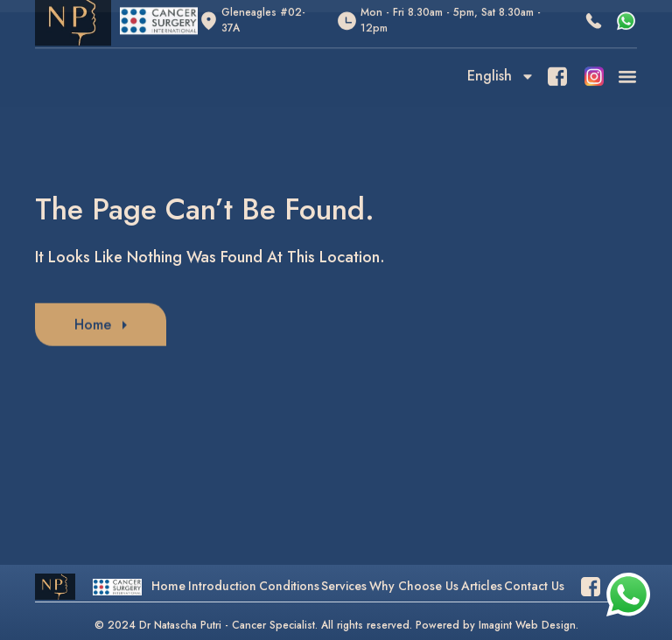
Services (344, 586)
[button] (627, 64)
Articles (482, 586)
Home (168, 586)
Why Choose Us (414, 586)
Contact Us (534, 586)
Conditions (289, 586)
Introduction (222, 586)
